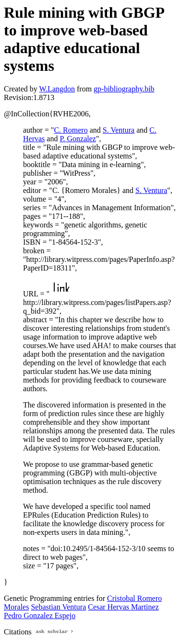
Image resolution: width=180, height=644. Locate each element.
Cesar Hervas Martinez (123, 607)
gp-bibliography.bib (124, 89)
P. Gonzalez (78, 139)
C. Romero (71, 130)
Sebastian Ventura (58, 607)
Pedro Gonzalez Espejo (40, 616)
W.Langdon (57, 89)
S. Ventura (119, 130)
